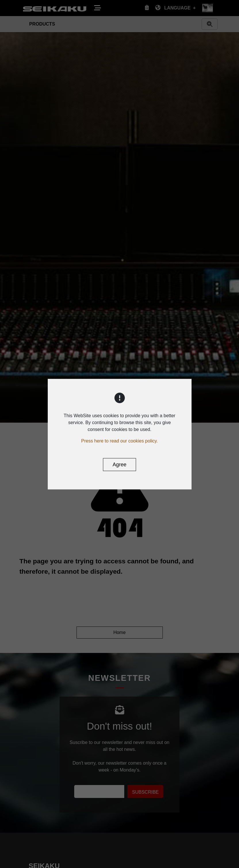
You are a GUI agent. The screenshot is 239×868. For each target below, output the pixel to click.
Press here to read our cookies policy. (119, 441)
